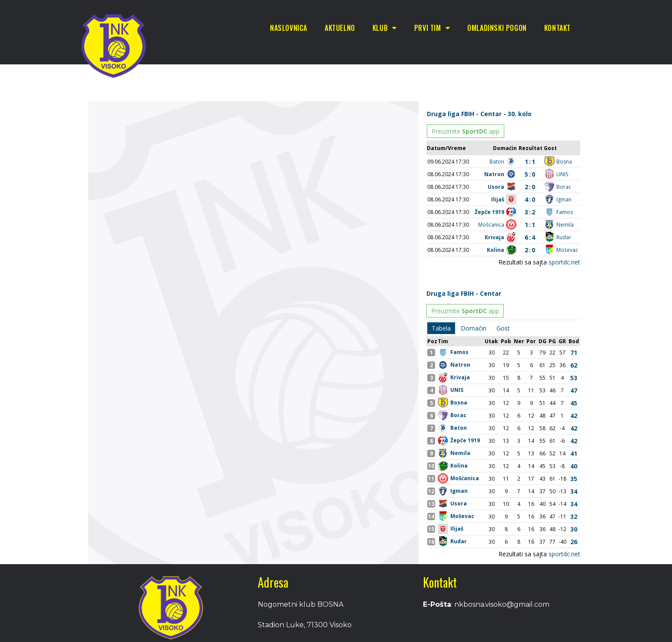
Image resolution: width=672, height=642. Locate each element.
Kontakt (557, 28)
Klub (385, 28)
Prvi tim (432, 28)
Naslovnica (289, 28)
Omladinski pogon (497, 28)
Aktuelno (340, 28)
